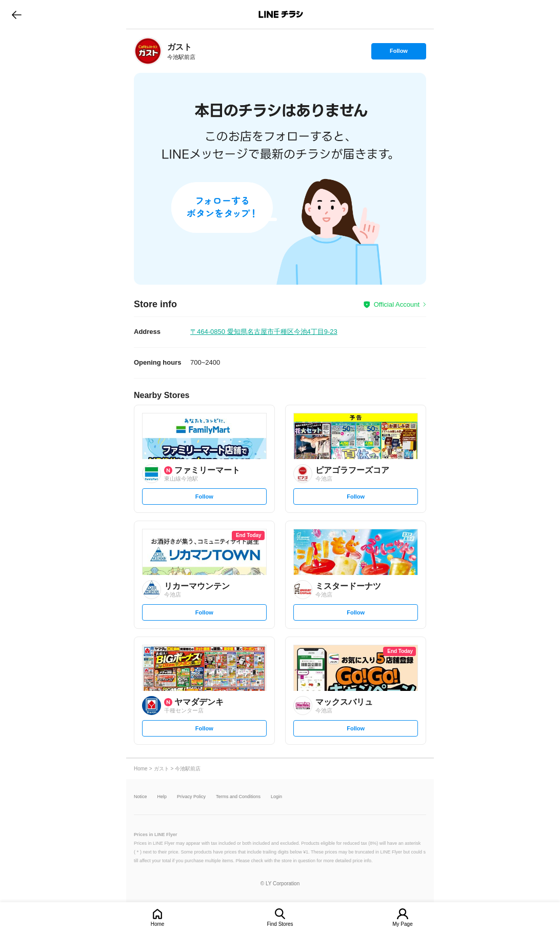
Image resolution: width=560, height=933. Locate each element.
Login (276, 797)
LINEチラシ (281, 14)
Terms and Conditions (238, 797)
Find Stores (280, 924)
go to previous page (17, 14)
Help (162, 797)
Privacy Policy (191, 797)
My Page (402, 924)
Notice (141, 797)
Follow (398, 53)
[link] (148, 51)
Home (158, 924)
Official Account (397, 304)
